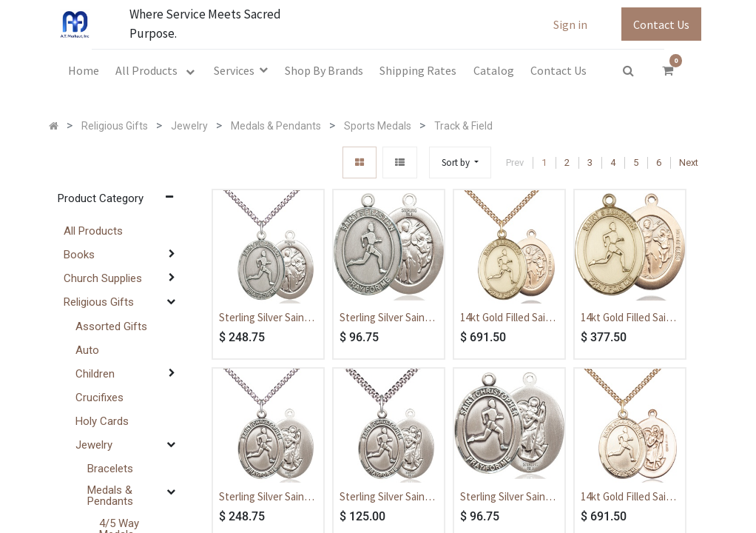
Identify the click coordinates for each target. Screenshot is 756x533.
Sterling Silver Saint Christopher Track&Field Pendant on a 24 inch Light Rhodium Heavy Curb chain (388, 497)
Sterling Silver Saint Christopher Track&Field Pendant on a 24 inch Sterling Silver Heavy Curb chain (267, 497)
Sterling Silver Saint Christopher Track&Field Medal (505, 497)
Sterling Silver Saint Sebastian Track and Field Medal (386, 318)
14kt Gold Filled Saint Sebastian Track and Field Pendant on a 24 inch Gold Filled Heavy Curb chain (509, 318)
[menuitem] (84, 70)
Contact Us (661, 24)
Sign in (570, 24)
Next (689, 162)
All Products (93, 231)
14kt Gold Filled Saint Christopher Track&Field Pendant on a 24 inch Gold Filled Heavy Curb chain (629, 497)
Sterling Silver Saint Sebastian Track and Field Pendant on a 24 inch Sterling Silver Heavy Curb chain (268, 318)
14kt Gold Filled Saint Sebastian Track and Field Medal (628, 318)
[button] (460, 162)
